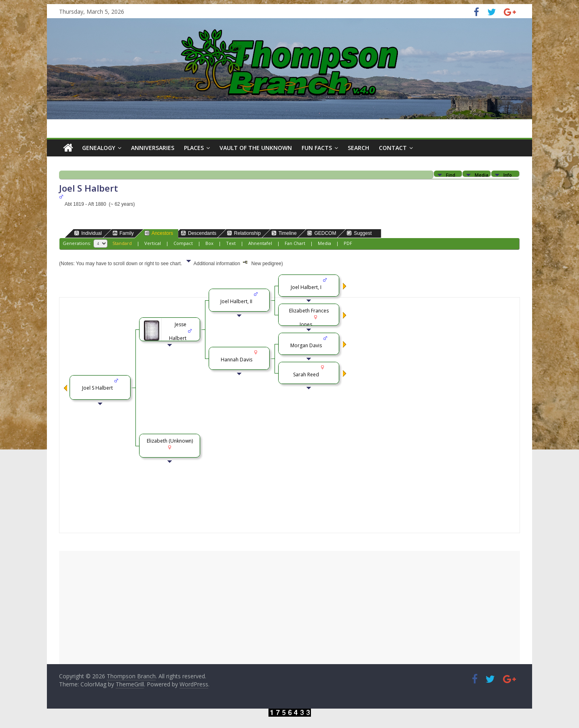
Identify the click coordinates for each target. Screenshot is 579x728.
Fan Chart (295, 243)
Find (451, 174)
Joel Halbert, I (306, 287)
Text (231, 243)
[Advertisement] (289, 608)
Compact (183, 243)
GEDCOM (321, 233)
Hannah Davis (237, 360)
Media (482, 174)
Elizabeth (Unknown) (170, 441)
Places (194, 148)
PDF (348, 243)
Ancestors (159, 233)
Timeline (284, 233)
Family (123, 233)
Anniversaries (153, 148)
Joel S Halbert (97, 388)
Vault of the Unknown (256, 148)
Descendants (199, 233)
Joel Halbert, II (236, 301)
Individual (88, 233)
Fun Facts (317, 148)
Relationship (244, 233)
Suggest (359, 233)
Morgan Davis (306, 345)
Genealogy (99, 148)
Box (209, 243)
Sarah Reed (306, 375)
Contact (393, 148)
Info (508, 174)
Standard (122, 243)
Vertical (153, 243)
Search (358, 148)
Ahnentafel (260, 243)
